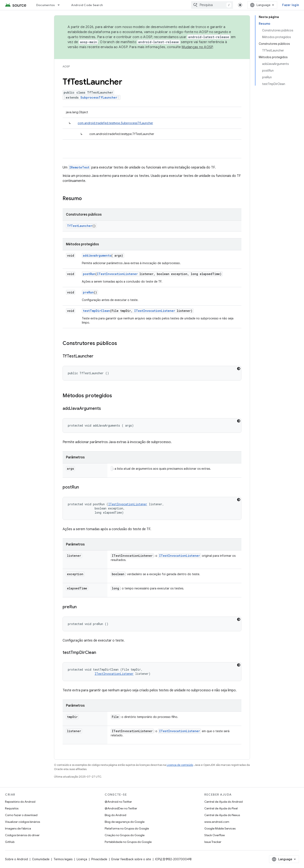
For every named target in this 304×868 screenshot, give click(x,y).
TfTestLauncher (80, 226)
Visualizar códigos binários (23, 822)
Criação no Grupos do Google (125, 835)
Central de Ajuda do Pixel (221, 808)
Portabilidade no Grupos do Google (128, 842)
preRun (88, 292)
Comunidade (41, 859)
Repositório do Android (20, 802)
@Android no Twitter (118, 802)
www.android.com (217, 822)
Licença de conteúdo (180, 765)
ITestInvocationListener (117, 274)
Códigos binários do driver (22, 835)
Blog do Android (115, 815)
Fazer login (291, 5)
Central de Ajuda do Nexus (222, 815)
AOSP (66, 66)
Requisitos (12, 808)
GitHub (10, 842)
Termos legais (63, 859)
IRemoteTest (79, 167)
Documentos (46, 5)
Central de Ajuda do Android (223, 802)
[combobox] (212, 5)
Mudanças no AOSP (197, 47)
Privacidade (99, 859)
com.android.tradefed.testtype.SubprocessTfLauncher (115, 123)
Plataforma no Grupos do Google (127, 828)
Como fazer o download (21, 815)
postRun (89, 274)
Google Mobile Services (220, 828)
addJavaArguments (97, 255)
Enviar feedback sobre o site (131, 859)
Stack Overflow (215, 835)
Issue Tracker (213, 842)
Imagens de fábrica (18, 828)
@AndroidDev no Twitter (121, 808)
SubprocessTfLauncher (99, 97)
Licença (82, 859)
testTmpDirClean (96, 311)
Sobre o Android (16, 859)
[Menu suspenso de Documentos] (61, 5)
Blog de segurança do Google (125, 822)
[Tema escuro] (239, 369)
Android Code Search (87, 5)
